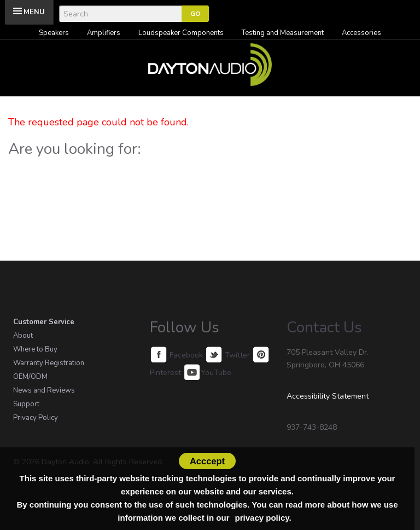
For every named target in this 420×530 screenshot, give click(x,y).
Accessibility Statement (328, 396)
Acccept (207, 461)
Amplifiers (104, 33)
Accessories (361, 33)
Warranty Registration (49, 363)
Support (26, 404)
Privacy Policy (36, 418)
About (23, 336)
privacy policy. (263, 518)
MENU (34, 12)
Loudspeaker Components (181, 33)
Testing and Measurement (283, 33)
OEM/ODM (30, 377)
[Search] (120, 14)
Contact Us (324, 327)
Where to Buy (35, 349)
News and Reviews (44, 390)
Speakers (54, 33)
